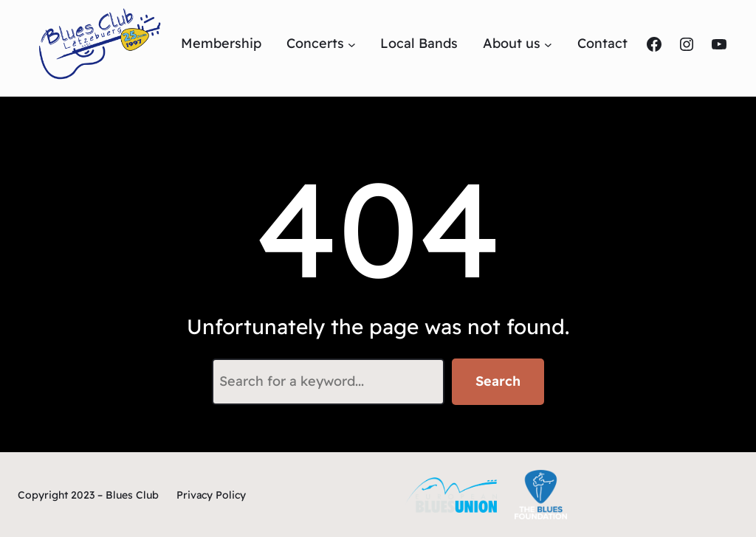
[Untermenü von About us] (548, 44)
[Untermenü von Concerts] (352, 44)
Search (498, 381)
